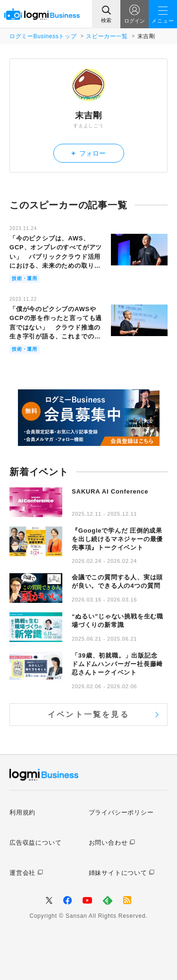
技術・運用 (25, 278)
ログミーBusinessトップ (43, 36)
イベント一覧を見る (88, 714)
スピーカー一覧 (107, 36)
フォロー (88, 153)
